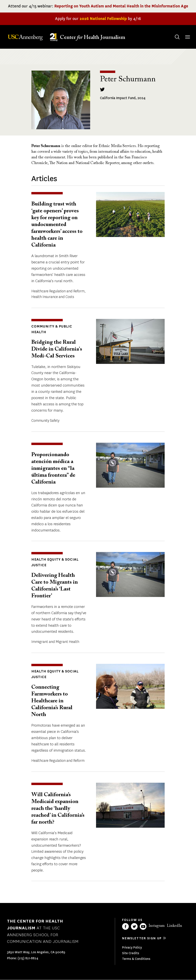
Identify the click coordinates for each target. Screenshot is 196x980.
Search (173, 33)
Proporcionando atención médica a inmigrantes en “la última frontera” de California (53, 468)
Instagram (157, 926)
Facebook (125, 926)
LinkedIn (174, 926)
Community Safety (45, 421)
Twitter (134, 926)
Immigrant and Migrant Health (55, 642)
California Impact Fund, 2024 (123, 98)
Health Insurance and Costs (53, 297)
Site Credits (131, 953)
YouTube (143, 926)
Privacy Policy (132, 947)
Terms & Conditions (136, 959)
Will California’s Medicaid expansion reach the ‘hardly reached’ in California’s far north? (58, 809)
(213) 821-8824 (28, 958)
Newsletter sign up (142, 938)
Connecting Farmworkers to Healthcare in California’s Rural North (52, 701)
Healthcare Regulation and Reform (58, 291)
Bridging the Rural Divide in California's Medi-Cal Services (57, 349)
